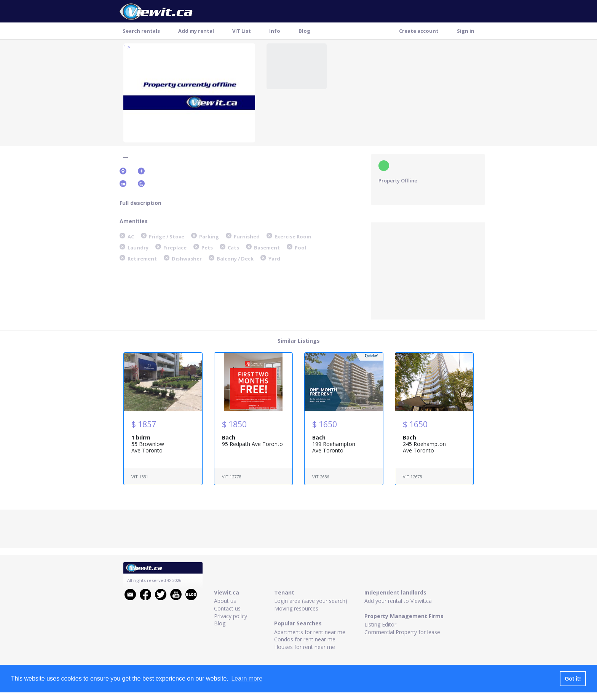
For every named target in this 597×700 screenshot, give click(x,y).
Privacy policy (231, 616)
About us (225, 601)
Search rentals (141, 31)
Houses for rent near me (305, 647)
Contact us (227, 608)
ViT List (242, 31)
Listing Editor (380, 624)
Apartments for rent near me (310, 632)
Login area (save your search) (311, 601)
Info (275, 31)
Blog (304, 31)
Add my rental (196, 31)
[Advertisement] (428, 270)
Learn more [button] (247, 678)
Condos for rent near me (305, 639)
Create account (419, 31)
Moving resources (296, 608)
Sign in (466, 31)
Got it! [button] (573, 679)
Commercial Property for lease (402, 632)
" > (127, 47)
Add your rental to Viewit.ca (398, 601)
